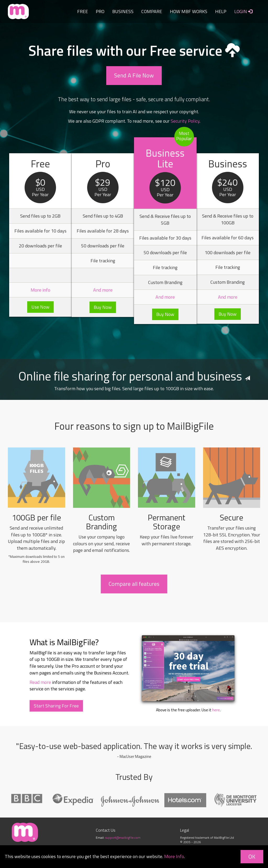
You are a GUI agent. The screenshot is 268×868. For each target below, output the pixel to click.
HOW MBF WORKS (189, 11)
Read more (40, 682)
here (216, 710)
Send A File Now (134, 75)
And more (103, 290)
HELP (221, 11)
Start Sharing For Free (56, 706)
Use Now (40, 307)
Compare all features (134, 584)
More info (40, 290)
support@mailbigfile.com (123, 838)
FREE (83, 11)
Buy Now (103, 307)
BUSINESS (123, 11)
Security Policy (185, 121)
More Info (174, 856)
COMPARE (152, 11)
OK (252, 856)
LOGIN (243, 11)
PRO (100, 11)
